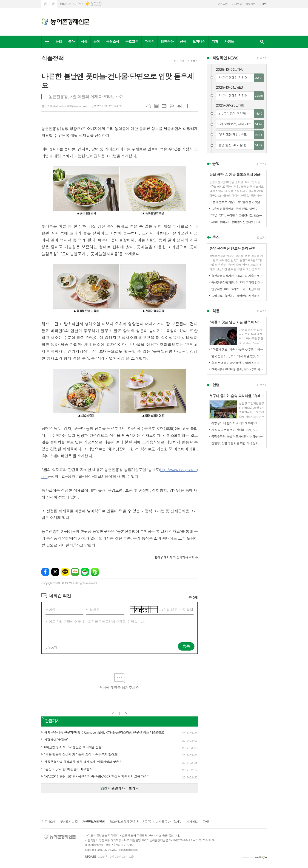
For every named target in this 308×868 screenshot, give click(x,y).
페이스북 (45, 572)
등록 (186, 646)
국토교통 (132, 41)
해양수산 (167, 41)
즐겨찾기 (53, 4)
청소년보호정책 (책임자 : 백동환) (130, 822)
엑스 (55, 572)
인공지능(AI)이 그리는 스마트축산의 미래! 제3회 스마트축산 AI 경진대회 (238, 289)
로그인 (263, 4)
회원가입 (250, 4)
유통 (97, 41)
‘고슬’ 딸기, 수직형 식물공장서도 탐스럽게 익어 (238, 215)
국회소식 (113, 41)
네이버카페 (85, 572)
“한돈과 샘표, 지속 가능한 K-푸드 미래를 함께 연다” (238, 349)
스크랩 (180, 106)
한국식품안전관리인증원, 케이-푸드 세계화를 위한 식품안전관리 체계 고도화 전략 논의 (238, 369)
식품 (84, 41)
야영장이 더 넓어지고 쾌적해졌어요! (234, 423)
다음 (126, 714)
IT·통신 (150, 41)
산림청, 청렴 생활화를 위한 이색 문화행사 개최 (238, 443)
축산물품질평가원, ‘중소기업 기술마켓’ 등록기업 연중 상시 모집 (238, 276)
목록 (156, 106)
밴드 (95, 572)
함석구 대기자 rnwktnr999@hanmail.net (64, 106)
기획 (215, 41)
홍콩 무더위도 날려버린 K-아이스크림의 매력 (238, 363)
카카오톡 (65, 572)
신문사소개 (48, 822)
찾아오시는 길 (69, 822)
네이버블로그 (75, 572)
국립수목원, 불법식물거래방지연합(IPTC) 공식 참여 (238, 436)
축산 (71, 41)
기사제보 (223, 4)
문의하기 (208, 822)
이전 (113, 714)
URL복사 (148, 106)
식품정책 (193, 61)
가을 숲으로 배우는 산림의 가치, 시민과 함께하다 (238, 430)
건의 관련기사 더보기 (120, 788)
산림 (183, 41)
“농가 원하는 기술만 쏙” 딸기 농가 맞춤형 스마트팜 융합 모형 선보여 (238, 202)
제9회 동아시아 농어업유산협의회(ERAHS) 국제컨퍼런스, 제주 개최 (238, 222)
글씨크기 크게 (188, 106)
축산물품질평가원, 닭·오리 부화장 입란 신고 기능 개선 (238, 282)
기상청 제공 (96, 5)
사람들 (229, 41)
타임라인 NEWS (225, 58)
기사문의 (237, 4)
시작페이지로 (45, 4)
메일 (164, 106)
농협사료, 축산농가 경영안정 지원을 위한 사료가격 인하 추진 (238, 296)
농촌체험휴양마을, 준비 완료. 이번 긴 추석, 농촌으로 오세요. (238, 209)
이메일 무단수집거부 (169, 822)
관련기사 (52, 721)
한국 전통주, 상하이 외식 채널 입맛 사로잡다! (238, 356)
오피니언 (199, 41)
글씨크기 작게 (195, 106)
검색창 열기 (262, 42)
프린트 (172, 106)
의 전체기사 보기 (174, 557)
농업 (59, 41)
